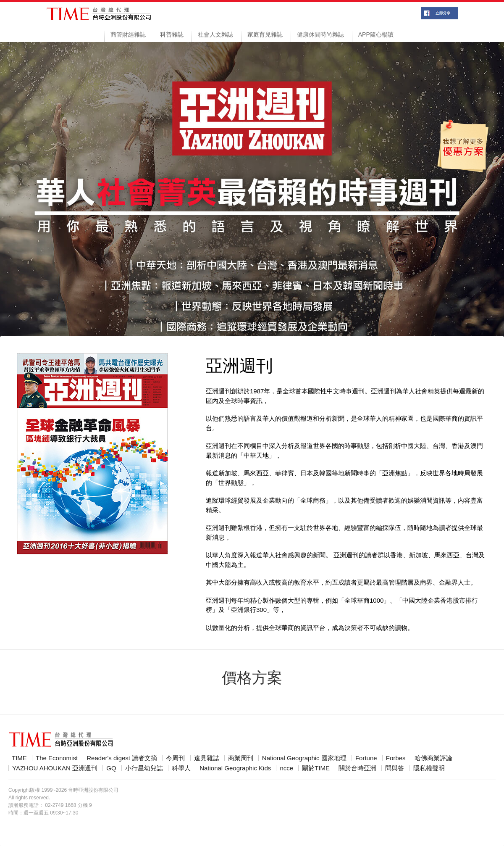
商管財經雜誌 (128, 34)
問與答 (395, 768)
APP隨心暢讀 (376, 34)
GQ (111, 768)
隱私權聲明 (429, 768)
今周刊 (175, 758)
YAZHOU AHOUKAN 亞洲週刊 (55, 768)
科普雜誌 (172, 34)
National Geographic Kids (235, 768)
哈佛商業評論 (433, 758)
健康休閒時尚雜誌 (320, 34)
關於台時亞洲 (357, 768)
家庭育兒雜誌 (265, 34)
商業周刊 (241, 758)
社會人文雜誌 (215, 34)
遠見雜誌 (207, 758)
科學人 (181, 768)
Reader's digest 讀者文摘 (122, 758)
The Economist (57, 758)
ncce (286, 768)
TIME (19, 758)
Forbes (396, 758)
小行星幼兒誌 (144, 768)
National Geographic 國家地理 (304, 758)
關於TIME (316, 768)
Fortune (366, 758)
